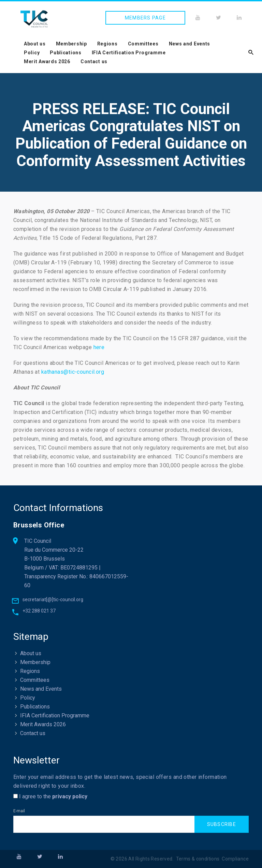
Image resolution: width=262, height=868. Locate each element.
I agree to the (50, 796)
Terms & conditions (198, 859)
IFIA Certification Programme (129, 53)
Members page (145, 18)
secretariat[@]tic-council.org (53, 600)
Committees (143, 44)
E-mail (19, 811)
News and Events (190, 44)
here (99, 347)
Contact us (94, 61)
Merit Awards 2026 (47, 61)
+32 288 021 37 (39, 611)
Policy (32, 53)
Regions (107, 44)
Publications (65, 53)
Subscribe (222, 825)
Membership (71, 44)
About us (35, 44)
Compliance (235, 859)
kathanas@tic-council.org (73, 372)
